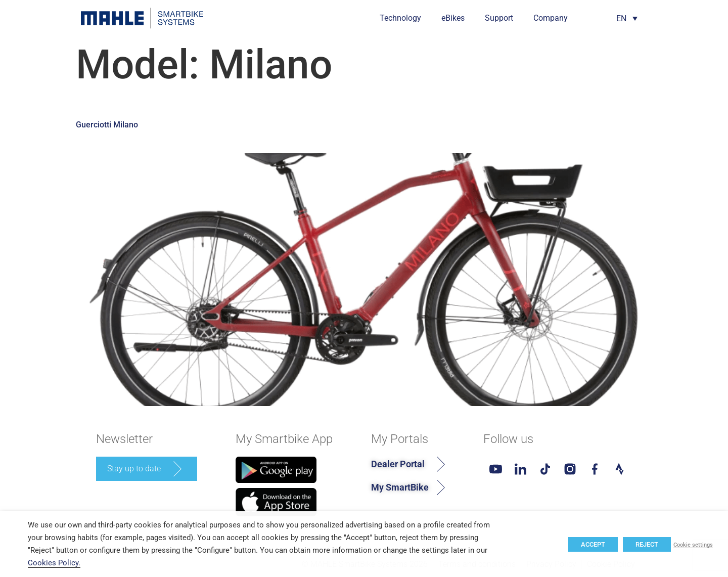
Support (499, 18)
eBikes (453, 18)
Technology (400, 18)
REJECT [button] (647, 544)
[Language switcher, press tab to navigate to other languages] (627, 18)
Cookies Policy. (54, 563)
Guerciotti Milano (107, 125)
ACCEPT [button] (593, 544)
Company (551, 18)
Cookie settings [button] (693, 545)
